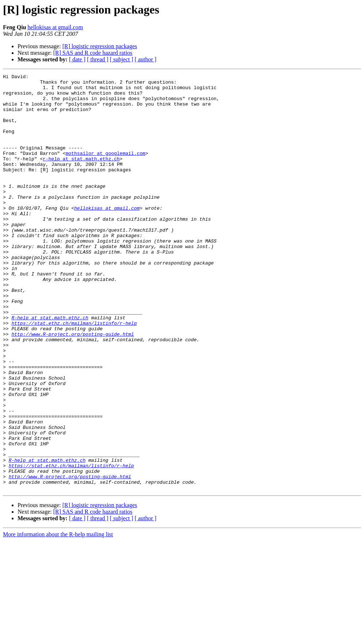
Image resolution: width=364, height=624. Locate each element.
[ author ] (146, 59)
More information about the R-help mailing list (58, 618)
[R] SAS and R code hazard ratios (93, 53)
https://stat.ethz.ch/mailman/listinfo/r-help (74, 373)
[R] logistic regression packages (100, 46)
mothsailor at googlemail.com (106, 170)
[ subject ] (122, 59)
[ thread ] (98, 59)
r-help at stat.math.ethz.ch (81, 176)
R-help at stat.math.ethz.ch (50, 367)
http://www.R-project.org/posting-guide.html (72, 387)
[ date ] (77, 59)
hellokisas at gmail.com (55, 27)
